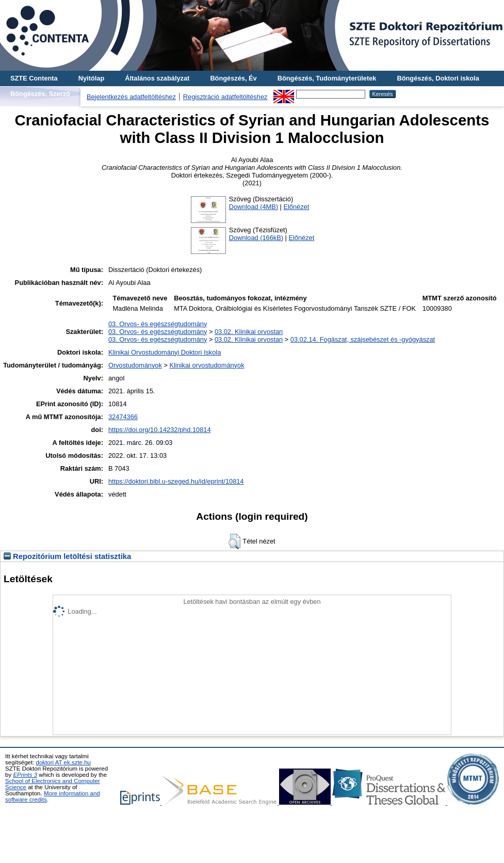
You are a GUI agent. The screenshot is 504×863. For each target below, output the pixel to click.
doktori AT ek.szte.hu (63, 762)
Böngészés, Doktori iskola (438, 78)
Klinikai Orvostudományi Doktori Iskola (165, 352)
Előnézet (296, 207)
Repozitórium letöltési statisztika (67, 556)
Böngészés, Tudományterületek (327, 78)
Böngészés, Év (233, 78)
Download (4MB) (254, 207)
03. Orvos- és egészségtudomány (158, 324)
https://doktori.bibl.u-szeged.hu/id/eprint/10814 (176, 481)
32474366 (123, 417)
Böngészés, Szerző (40, 94)
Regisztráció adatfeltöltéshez (225, 97)
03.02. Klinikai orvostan (249, 332)
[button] (234, 541)
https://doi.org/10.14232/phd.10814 (160, 430)
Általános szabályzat (157, 78)
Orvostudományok (135, 365)
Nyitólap (91, 78)
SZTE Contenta (34, 78)
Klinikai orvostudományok (207, 365)
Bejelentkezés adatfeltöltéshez (131, 97)
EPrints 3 (25, 775)
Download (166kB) (256, 238)
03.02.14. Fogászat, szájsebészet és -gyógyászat (363, 339)
